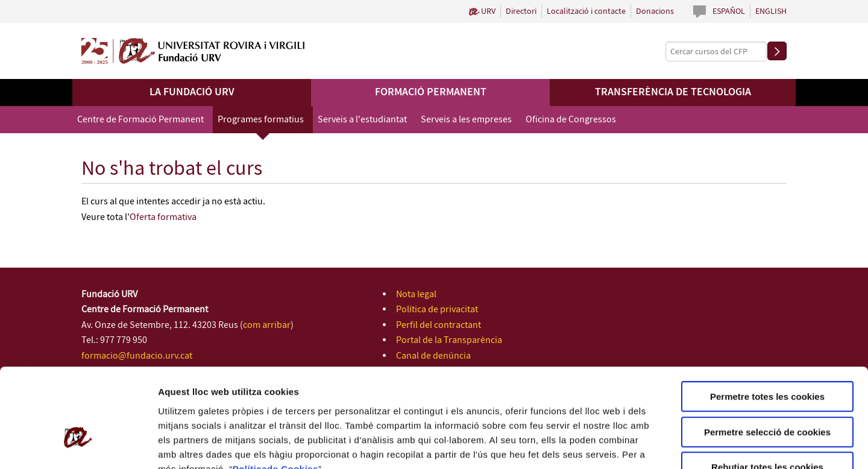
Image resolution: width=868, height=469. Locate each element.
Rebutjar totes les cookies (767, 392)
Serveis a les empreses (466, 120)
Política (250, 393)
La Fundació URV (192, 92)
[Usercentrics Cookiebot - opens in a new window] (78, 445)
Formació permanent (431, 92)
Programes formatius (261, 120)
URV (488, 11)
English (771, 11)
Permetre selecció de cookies (767, 357)
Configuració (675, 445)
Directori (521, 11)
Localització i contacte (586, 11)
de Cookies (293, 393)
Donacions (655, 11)
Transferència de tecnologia (673, 92)
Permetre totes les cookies (767, 322)
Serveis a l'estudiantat (362, 120)
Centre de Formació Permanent (140, 120)
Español (729, 11)
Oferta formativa (163, 217)
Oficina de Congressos (571, 120)
